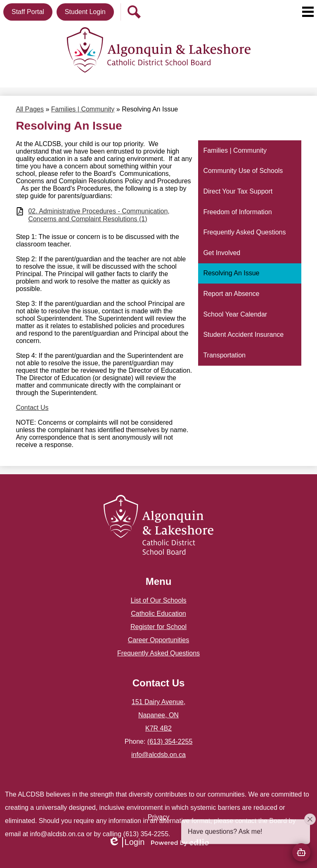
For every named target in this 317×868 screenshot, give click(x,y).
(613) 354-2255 (170, 741)
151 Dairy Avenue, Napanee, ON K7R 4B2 (158, 715)
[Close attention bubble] (310, 831)
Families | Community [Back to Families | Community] (83, 109)
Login (127, 842)
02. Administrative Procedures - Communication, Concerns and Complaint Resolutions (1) (99, 215)
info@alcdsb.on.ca (158, 755)
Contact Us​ (32, 408)
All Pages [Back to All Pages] (30, 109)
